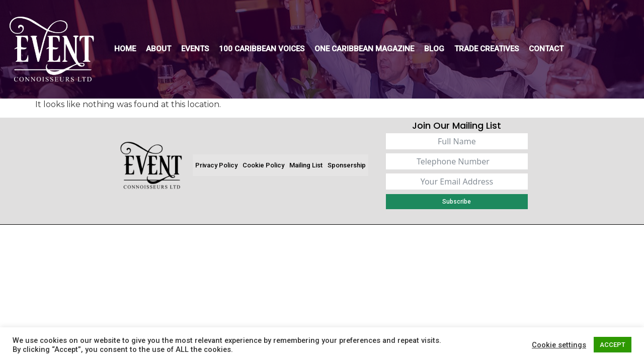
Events (195, 49)
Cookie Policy (263, 165)
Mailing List (306, 165)
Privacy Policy (216, 165)
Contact (546, 49)
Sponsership (347, 165)
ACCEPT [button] (613, 345)
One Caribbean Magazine (364, 49)
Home (125, 49)
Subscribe (457, 202)
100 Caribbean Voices (262, 49)
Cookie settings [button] (559, 345)
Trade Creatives (487, 49)
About (158, 49)
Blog (434, 49)
